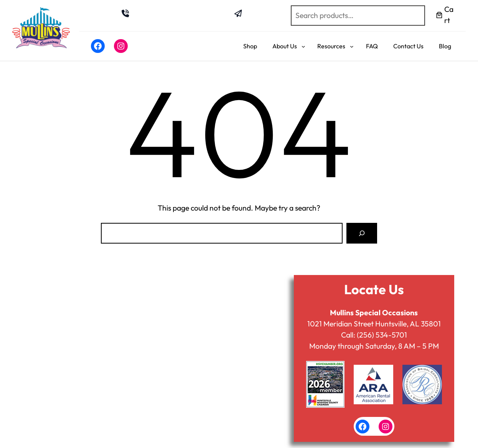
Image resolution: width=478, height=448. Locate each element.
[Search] (362, 233)
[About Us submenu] (303, 46)
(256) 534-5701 (382, 335)
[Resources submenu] (352, 46)
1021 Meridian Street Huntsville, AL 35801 (374, 324)
